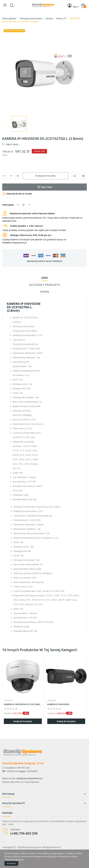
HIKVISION (8, 700)
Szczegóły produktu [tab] (44, 285)
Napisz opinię (12, 144)
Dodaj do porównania (83, 176)
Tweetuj (23, 205)
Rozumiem (11, 863)
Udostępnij (18, 205)
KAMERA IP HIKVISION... (59, 704)
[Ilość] (11, 176)
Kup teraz (45, 187)
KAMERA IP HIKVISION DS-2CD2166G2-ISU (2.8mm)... (23, 704)
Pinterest (29, 205)
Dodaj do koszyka (46, 176)
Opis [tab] (44, 278)
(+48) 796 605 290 (24, 833)
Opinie (44, 292)
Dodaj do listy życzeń (75, 176)
